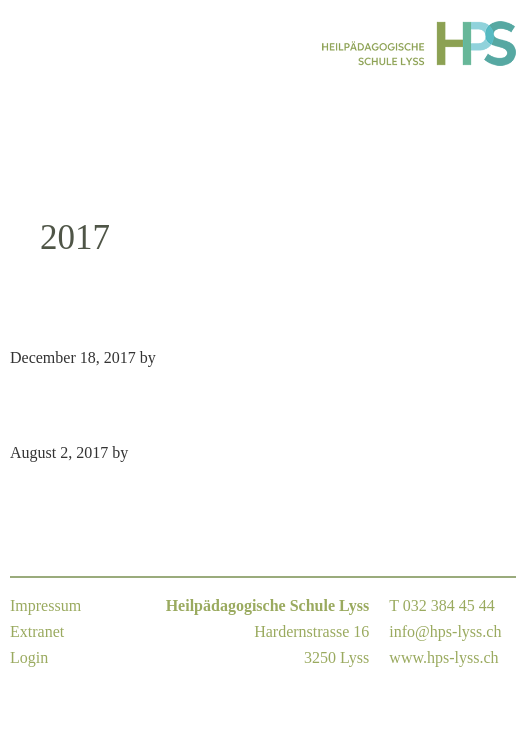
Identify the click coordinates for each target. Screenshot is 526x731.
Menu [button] (35, 43)
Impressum (45, 605)
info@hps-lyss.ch (445, 631)
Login (29, 657)
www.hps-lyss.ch (443, 657)
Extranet (37, 631)
